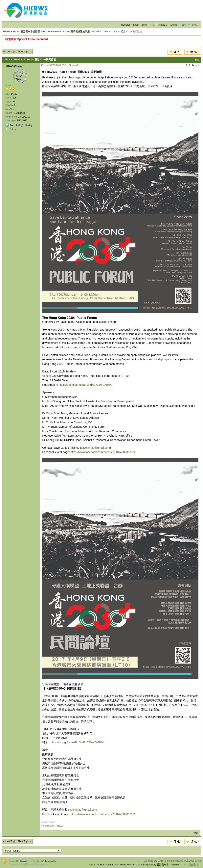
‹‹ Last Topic (10, 52)
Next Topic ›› (25, 52)
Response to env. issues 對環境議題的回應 (66, 32)
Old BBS (163, 25)
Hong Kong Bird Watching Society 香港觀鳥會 (145, 865)
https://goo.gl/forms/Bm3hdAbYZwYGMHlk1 (86, 385)
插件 (184, 25)
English (174, 25)
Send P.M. (15, 125)
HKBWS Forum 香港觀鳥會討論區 (21, 32)
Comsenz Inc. (50, 861)
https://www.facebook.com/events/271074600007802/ (103, 452)
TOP (196, 833)
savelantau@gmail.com (96, 448)
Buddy (29, 125)
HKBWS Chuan (13, 66)
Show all (74, 65)
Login (136, 25)
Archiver (175, 865)
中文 (152, 25)
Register (126, 25)
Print (196, 60)
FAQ (195, 25)
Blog (145, 25)
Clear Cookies (97, 865)
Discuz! (23, 861)
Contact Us (112, 865)
